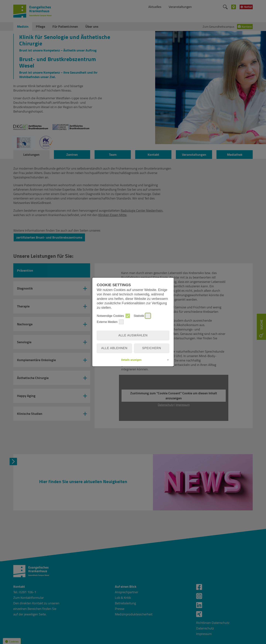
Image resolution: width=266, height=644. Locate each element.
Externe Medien (110, 322)
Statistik (142, 316)
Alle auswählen (133, 335)
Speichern (152, 348)
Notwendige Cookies (113, 316)
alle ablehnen (114, 348)
